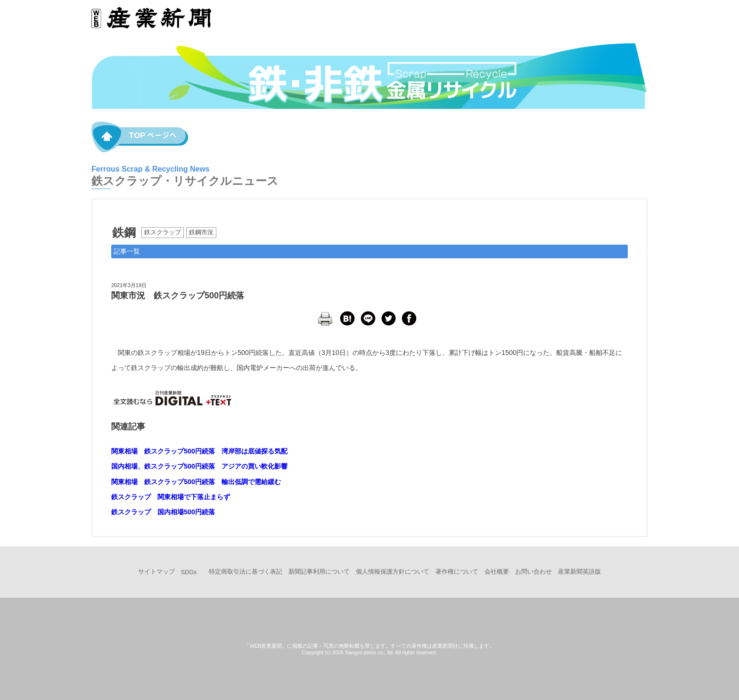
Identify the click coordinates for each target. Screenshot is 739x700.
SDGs (189, 572)
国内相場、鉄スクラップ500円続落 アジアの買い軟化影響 (199, 466)
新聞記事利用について (319, 572)
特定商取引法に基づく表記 (246, 572)
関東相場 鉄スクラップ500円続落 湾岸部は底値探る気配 (199, 451)
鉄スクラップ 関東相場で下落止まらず (171, 497)
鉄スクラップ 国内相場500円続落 (163, 512)
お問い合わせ (534, 572)
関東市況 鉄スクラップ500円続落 (178, 296)
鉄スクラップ (163, 232)
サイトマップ (156, 572)
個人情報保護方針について (393, 572)
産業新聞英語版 (579, 572)
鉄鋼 (124, 232)
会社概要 (497, 572)
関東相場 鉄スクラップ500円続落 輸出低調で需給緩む (196, 482)
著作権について (457, 572)
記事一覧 (127, 251)
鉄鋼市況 (201, 232)
